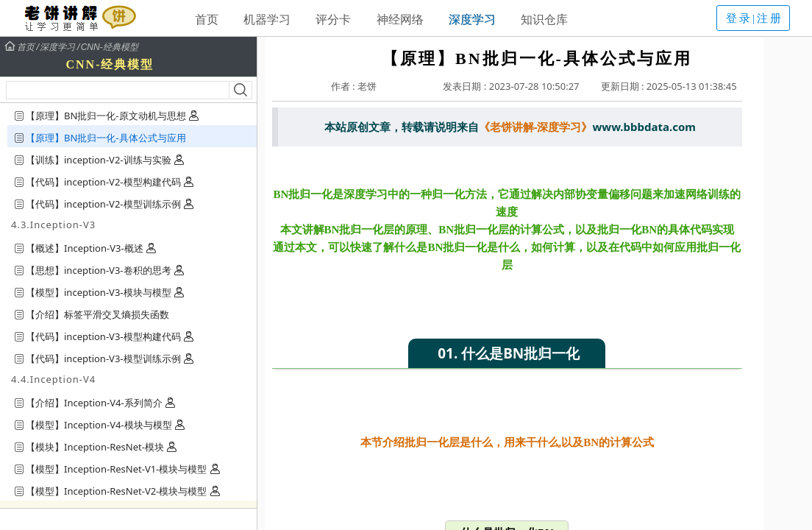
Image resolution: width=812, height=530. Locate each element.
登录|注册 (755, 18)
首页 (207, 19)
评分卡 (333, 19)
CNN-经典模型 (110, 47)
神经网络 (400, 19)
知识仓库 (544, 19)
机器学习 (267, 19)
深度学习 (472, 19)
